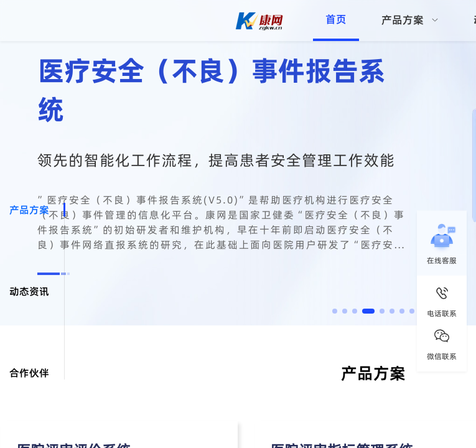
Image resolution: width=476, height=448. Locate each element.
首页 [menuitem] (336, 19)
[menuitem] (410, 21)
